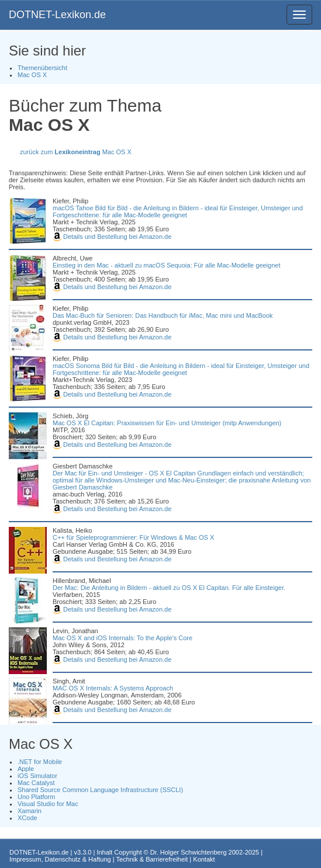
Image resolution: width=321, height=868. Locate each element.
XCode (27, 818)
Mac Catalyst (36, 783)
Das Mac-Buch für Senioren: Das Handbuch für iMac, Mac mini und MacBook (163, 315)
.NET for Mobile (40, 762)
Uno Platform (36, 797)
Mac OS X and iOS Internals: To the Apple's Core (122, 638)
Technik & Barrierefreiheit (152, 859)
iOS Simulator (37, 776)
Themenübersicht (42, 68)
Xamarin (30, 811)
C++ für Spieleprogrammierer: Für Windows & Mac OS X (133, 537)
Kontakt (204, 859)
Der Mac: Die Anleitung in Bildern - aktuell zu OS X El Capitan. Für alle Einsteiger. (169, 588)
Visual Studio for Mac (48, 804)
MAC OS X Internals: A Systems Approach (113, 688)
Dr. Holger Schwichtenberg (189, 852)
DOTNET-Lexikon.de (57, 15)
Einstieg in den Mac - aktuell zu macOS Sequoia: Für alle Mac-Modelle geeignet (166, 265)
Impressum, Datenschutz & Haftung (60, 859)
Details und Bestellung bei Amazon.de (112, 237)
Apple (26, 769)
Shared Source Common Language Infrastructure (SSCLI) (100, 790)
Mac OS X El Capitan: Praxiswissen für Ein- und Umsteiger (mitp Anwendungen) (167, 423)
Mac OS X (32, 75)
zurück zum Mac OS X (76, 152)
